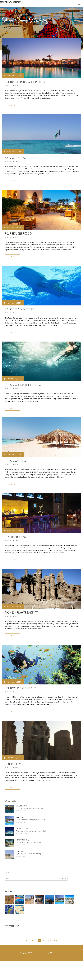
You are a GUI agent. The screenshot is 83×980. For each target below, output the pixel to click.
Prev (28, 937)
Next (55, 937)
